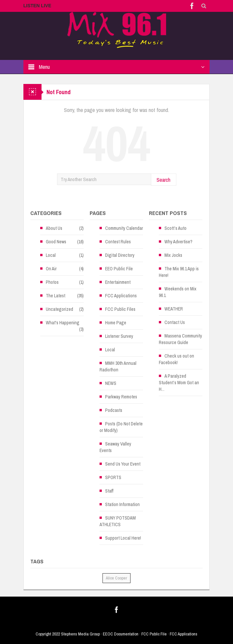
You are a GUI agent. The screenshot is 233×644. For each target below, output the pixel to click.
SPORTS (113, 477)
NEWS (111, 383)
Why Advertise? (178, 242)
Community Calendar (124, 228)
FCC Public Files (120, 309)
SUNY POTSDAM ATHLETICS (118, 521)
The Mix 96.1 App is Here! (179, 272)
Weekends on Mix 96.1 (178, 292)
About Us (54, 228)
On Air (51, 269)
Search (163, 180)
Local (51, 255)
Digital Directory (120, 255)
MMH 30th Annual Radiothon (118, 366)
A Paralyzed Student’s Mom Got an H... (179, 383)
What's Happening (63, 323)
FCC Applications (121, 296)
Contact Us (175, 322)
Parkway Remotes (121, 397)
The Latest (56, 296)
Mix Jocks (173, 255)
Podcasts (114, 410)
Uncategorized (59, 309)
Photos (52, 282)
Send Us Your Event (123, 464)
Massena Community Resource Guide (180, 339)
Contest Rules (118, 242)
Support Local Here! (123, 538)
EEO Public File (119, 269)
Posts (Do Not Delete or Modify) (121, 427)
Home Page (116, 323)
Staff (109, 491)
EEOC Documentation (121, 634)
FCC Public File (154, 634)
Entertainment (118, 282)
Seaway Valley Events (115, 447)
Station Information (122, 504)
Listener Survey (119, 336)
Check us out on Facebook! (176, 359)
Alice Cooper (116, 578)
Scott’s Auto (175, 228)
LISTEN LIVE (37, 6)
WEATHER (174, 309)
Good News (56, 242)
